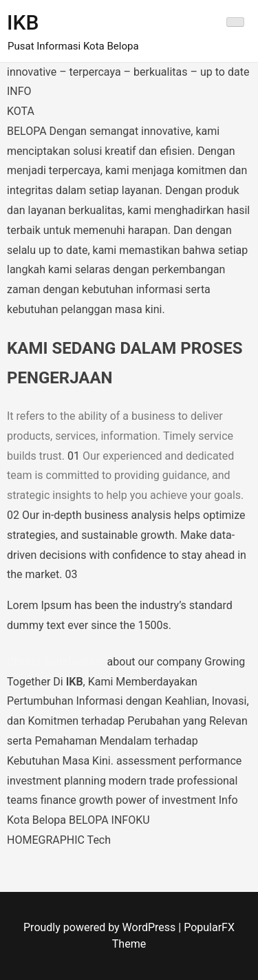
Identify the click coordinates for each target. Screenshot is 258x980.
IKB (23, 22)
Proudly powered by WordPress (101, 927)
